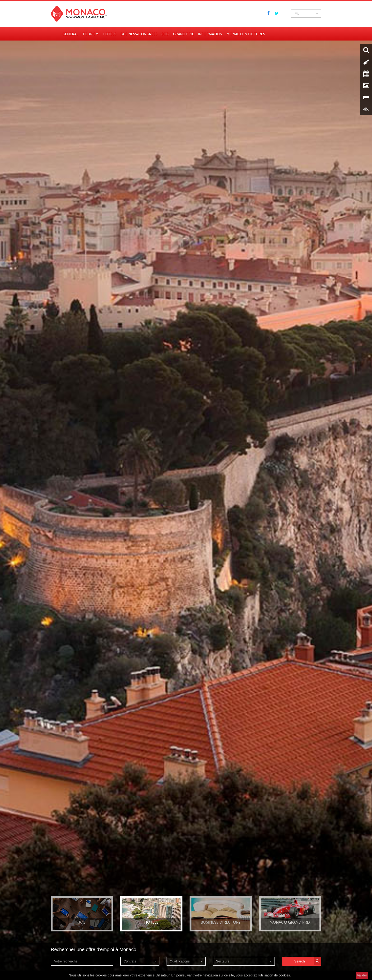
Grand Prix (183, 34)
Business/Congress (139, 34)
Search (307, 961)
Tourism (91, 34)
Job (165, 34)
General (70, 34)
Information (210, 34)
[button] (140, 961)
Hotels (109, 34)
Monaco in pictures (246, 34)
